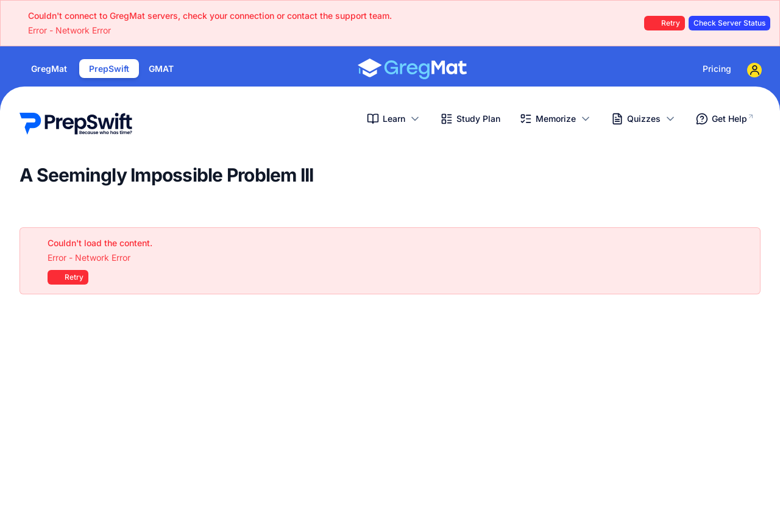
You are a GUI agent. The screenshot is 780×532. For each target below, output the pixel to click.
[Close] (745, 243)
